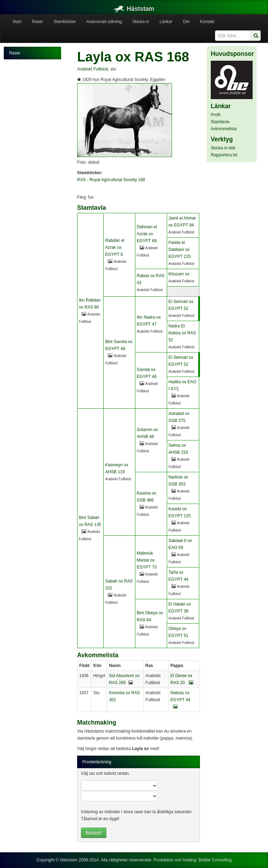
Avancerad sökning (104, 22)
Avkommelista (224, 129)
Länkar (166, 22)
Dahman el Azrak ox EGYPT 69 (147, 234)
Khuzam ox (179, 274)
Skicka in (141, 22)
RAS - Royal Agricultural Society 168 (111, 180)
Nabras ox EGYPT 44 (180, 700)
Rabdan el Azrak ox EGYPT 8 (115, 247)
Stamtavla (220, 122)
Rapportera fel (224, 155)
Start (17, 22)
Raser (37, 22)
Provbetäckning (97, 762)
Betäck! (94, 833)
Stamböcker (65, 22)
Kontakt (207, 22)
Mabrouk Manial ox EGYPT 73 (147, 560)
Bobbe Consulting (215, 860)
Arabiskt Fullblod (93, 69)
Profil (215, 115)
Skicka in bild (223, 148)
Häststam (134, 9)
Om (186, 22)
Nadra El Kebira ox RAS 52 (182, 333)
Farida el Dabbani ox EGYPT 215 (180, 250)
